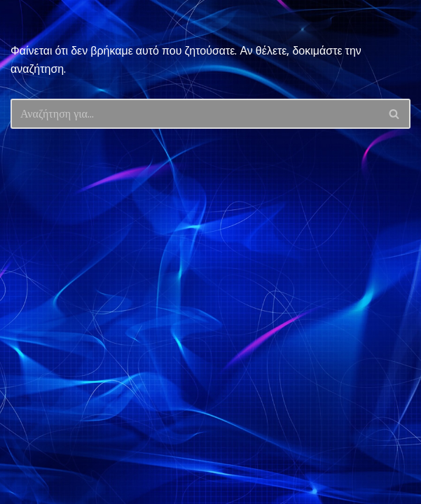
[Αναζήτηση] (195, 114)
